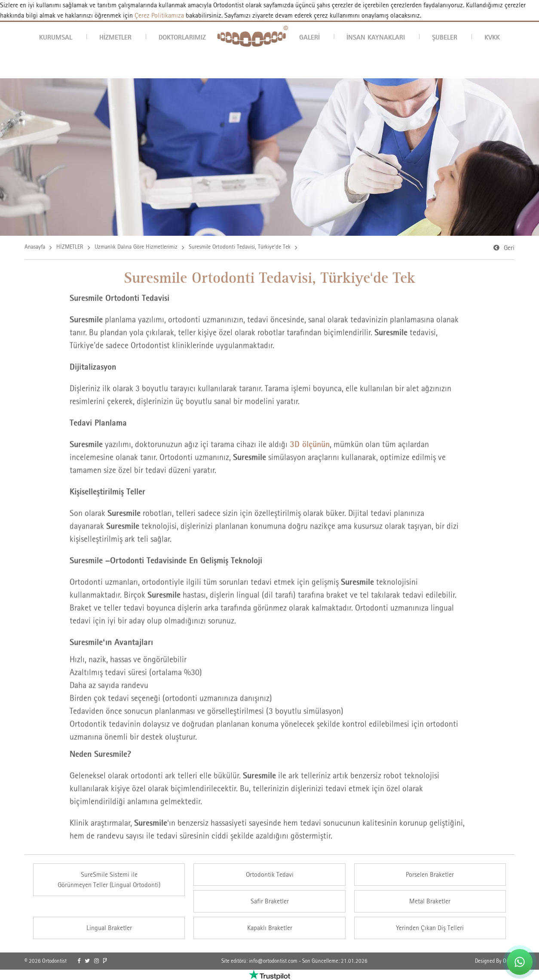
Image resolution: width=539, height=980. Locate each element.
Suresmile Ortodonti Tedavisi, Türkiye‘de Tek (240, 248)
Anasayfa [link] (35, 248)
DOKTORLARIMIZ (182, 37)
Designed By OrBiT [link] (495, 961)
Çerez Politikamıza (159, 15)
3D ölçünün (310, 446)
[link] (79, 961)
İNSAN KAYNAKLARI (376, 37)
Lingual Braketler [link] (109, 928)
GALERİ (309, 37)
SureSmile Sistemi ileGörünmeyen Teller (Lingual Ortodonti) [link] (109, 880)
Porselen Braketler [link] (430, 874)
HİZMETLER (115, 37)
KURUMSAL (56, 37)
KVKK (492, 37)
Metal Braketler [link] (430, 901)
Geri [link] (509, 249)
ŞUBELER (445, 37)
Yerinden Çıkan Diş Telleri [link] (430, 928)
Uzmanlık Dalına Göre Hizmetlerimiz (136, 248)
